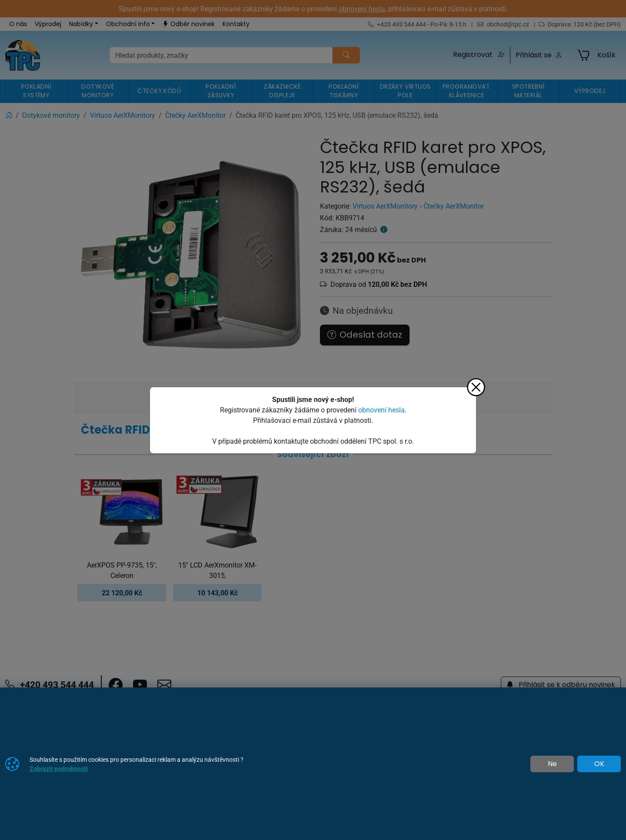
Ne (552, 764)
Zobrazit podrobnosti (59, 769)
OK (599, 764)
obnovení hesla (381, 410)
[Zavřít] (476, 387)
